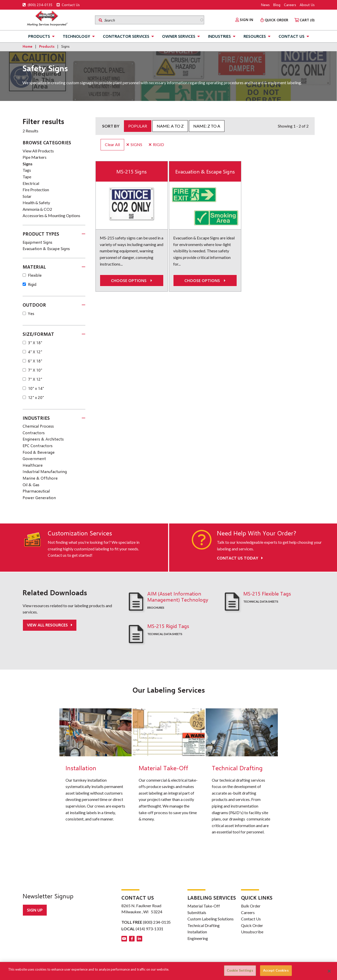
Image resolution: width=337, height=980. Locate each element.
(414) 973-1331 (149, 929)
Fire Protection (36, 190)
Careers (290, 5)
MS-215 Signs (132, 171)
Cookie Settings (240, 970)
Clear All (112, 144)
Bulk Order (251, 906)
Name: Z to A (207, 126)
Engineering (198, 938)
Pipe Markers (35, 157)
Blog (277, 5)
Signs (28, 164)
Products (39, 36)
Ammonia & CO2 (37, 209)
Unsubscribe (252, 932)
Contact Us (68, 5)
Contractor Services (126, 36)
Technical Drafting (204, 925)
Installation (197, 932)
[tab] (54, 234)
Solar (27, 196)
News (265, 5)
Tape (27, 177)
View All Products (38, 151)
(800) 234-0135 (38, 5)
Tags (27, 170)
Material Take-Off (204, 906)
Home (27, 46)
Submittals (197, 912)
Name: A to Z (170, 126)
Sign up (35, 910)
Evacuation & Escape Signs (205, 171)
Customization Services (80, 533)
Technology (76, 36)
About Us (307, 5)
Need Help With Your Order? (256, 533)
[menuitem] (244, 20)
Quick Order (252, 925)
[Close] (329, 971)
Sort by (111, 126)
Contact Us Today (240, 558)
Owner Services (179, 36)
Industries (219, 36)
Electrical (31, 183)
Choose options (132, 281)
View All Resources (48, 625)
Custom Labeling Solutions (211, 919)
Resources (255, 36)
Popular (138, 126)
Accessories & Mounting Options (51, 215)
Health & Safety (36, 203)
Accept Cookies (276, 970)
